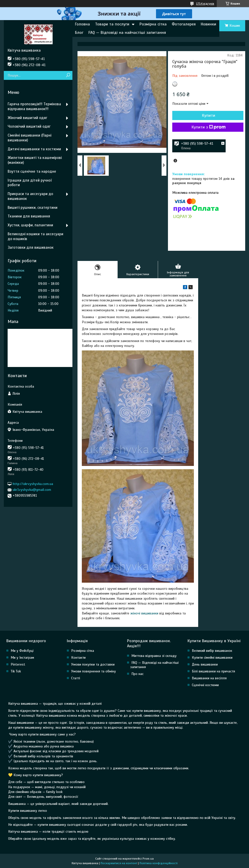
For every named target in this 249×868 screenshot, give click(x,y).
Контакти (78, 658)
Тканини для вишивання (29, 216)
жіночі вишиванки (144, 613)
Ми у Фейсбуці (22, 651)
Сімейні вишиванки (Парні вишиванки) (29, 138)
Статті (76, 678)
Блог (79, 33)
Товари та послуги (112, 24)
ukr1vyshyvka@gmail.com (32, 490)
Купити (209, 115)
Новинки (208, 24)
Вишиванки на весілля (209, 678)
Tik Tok (16, 671)
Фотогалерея (184, 24)
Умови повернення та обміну (94, 671)
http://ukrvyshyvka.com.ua (33, 484)
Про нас (137, 674)
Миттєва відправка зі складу (154, 656)
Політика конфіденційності (159, 863)
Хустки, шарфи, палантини (30, 225)
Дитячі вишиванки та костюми (34, 149)
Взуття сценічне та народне (32, 171)
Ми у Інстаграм (22, 658)
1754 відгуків (205, 4)
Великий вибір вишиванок (212, 651)
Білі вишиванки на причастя (213, 671)
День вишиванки (205, 664)
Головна (82, 24)
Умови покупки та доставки (93, 664)
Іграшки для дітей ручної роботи (30, 183)
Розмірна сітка (153, 24)
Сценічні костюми (205, 685)
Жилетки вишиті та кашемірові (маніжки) (35, 160)
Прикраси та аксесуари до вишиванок (30, 196)
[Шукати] (68, 75)
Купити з (209, 127)
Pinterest (18, 664)
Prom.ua (148, 859)
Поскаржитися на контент (119, 863)
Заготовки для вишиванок (31, 247)
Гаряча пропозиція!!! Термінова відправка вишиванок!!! (34, 106)
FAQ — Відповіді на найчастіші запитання (127, 33)
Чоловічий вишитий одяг (29, 126)
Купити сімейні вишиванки (212, 658)
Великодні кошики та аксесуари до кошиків (35, 236)
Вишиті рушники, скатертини (33, 208)
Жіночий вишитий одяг (27, 118)
